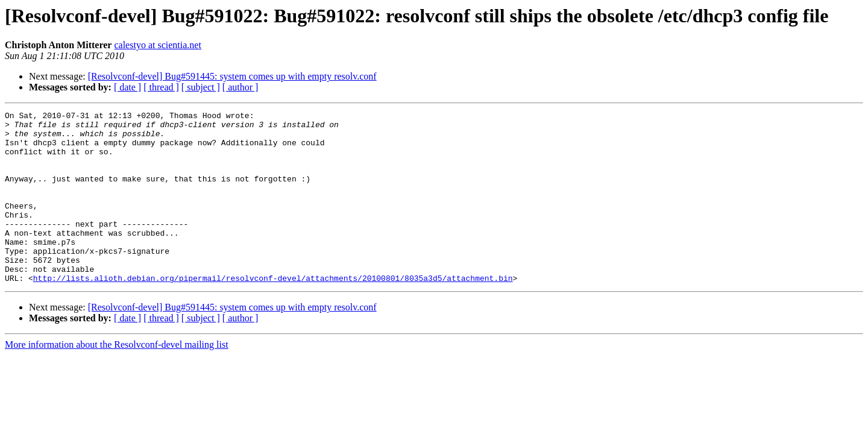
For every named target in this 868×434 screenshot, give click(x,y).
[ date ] (127, 87)
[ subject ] (201, 87)
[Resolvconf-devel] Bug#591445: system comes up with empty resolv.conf (232, 76)
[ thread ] (161, 87)
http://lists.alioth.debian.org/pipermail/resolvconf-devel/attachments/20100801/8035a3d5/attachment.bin (273, 312)
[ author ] (241, 87)
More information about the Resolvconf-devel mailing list (117, 379)
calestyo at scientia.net (157, 45)
